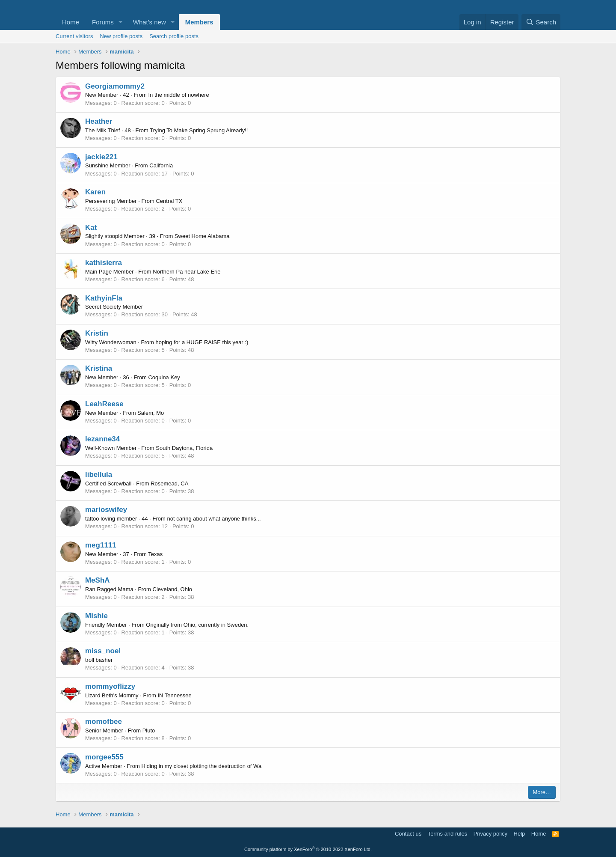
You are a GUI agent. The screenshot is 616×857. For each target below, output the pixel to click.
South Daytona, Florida (184, 448)
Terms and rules (447, 834)
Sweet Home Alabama (202, 236)
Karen (95, 192)
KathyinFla (104, 298)
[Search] (541, 22)
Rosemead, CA (169, 484)
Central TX (169, 201)
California (161, 165)
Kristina (99, 368)
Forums (103, 22)
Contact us (408, 834)
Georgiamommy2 (115, 86)
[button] (121, 22)
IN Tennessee (174, 695)
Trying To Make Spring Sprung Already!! (199, 130)
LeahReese (104, 404)
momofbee (104, 722)
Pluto (149, 731)
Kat (91, 228)
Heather (99, 121)
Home (71, 22)
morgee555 (104, 757)
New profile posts (121, 36)
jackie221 (101, 157)
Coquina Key (164, 377)
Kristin (97, 333)
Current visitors (74, 36)
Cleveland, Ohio (173, 589)
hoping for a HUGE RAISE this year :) (202, 342)
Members (199, 22)
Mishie (96, 616)
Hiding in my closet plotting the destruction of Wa (202, 766)
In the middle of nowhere (178, 95)
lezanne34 (102, 439)
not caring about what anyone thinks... (214, 519)
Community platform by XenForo (308, 849)
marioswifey (106, 510)
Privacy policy (490, 834)
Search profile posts (174, 36)
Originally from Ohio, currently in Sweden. (197, 625)
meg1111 (101, 545)
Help (520, 834)
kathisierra (104, 263)
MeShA (98, 580)
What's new (150, 22)
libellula (99, 475)
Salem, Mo (151, 413)
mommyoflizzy (110, 686)
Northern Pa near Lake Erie (187, 272)
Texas (155, 554)
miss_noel (103, 651)
